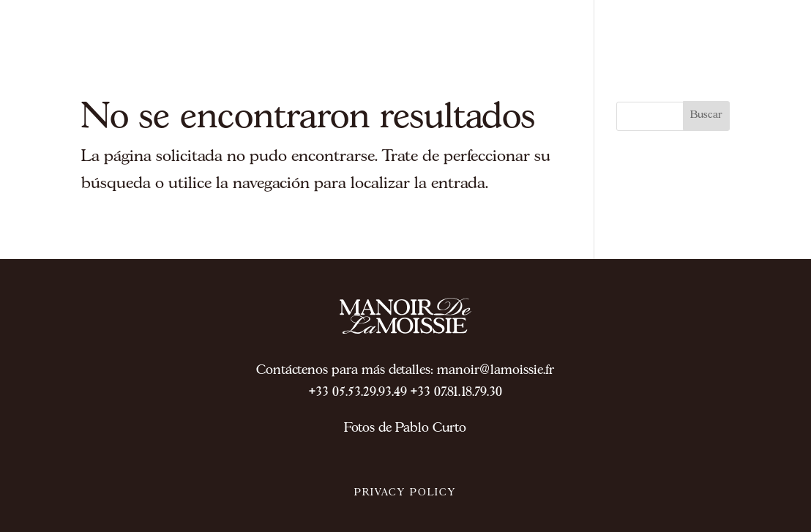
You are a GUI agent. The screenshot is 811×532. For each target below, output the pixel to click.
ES (760, 50)
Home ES (650, 166)
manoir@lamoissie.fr (496, 371)
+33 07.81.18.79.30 (456, 393)
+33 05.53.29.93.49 (358, 393)
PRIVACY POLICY (405, 493)
